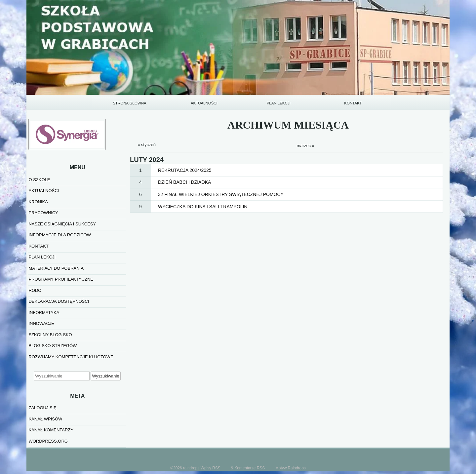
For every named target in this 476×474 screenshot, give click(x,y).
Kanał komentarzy (51, 430)
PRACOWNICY (43, 213)
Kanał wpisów (45, 419)
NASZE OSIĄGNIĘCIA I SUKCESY (62, 224)
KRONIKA (38, 202)
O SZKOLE (39, 180)
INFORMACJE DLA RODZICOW (60, 235)
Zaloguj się (42, 408)
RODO (35, 290)
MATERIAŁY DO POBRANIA (56, 268)
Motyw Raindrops (291, 468)
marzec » (306, 146)
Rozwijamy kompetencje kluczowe (71, 357)
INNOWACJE (41, 323)
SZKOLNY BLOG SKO (50, 335)
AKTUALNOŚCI (204, 103)
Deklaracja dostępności (59, 301)
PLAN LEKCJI (279, 103)
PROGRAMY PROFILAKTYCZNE (61, 279)
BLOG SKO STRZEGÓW (53, 346)
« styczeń (147, 145)
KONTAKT (353, 103)
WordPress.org (48, 441)
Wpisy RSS (211, 468)
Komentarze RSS (250, 468)
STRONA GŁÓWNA (129, 103)
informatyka (44, 313)
